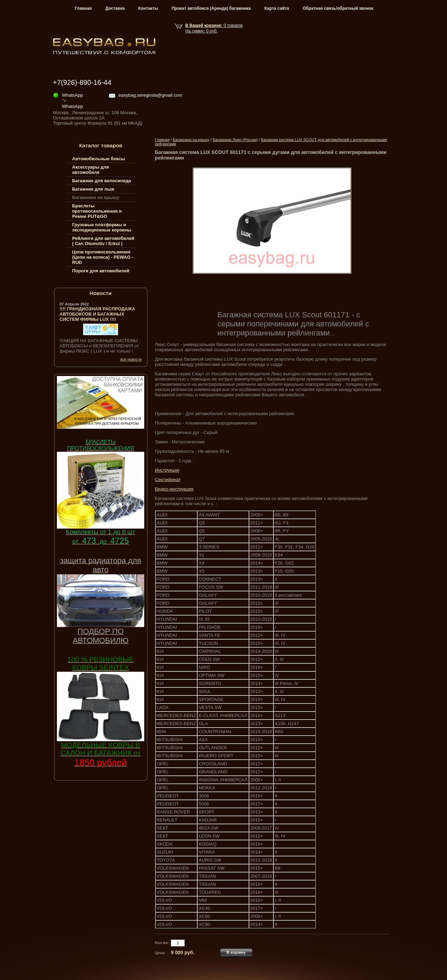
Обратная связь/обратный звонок (338, 8)
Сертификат (168, 480)
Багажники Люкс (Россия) (235, 140)
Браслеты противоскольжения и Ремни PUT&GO (97, 211)
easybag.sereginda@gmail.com (151, 95)
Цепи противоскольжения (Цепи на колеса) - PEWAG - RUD (103, 257)
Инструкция (167, 470)
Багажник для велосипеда (102, 181)
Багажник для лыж (93, 189)
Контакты (148, 8)
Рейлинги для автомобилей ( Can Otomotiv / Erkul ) (103, 241)
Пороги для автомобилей (101, 271)
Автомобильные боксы (99, 159)
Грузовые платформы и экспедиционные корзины (102, 227)
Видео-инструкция (174, 489)
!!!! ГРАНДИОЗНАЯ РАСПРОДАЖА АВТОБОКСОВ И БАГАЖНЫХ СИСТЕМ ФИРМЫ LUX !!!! (98, 314)
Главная (83, 8)
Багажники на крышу (191, 140)
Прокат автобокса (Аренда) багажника (211, 8)
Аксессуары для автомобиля (91, 170)
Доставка (115, 8)
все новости (131, 359)
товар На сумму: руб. (214, 28)
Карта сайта (277, 8)
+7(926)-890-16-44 (82, 82)
